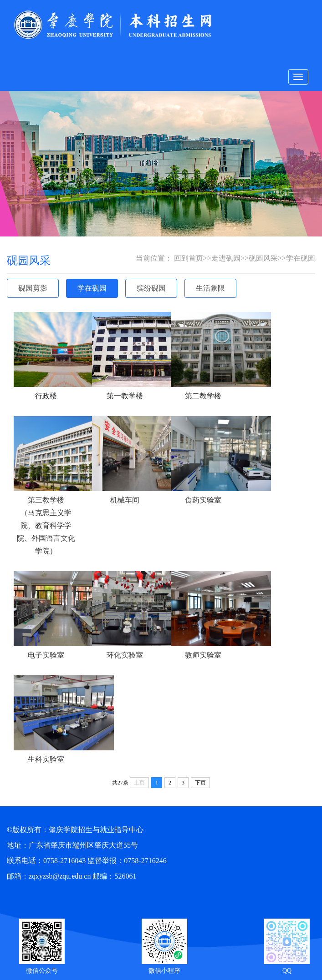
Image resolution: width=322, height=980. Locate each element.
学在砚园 (92, 288)
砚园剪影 (33, 288)
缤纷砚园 (151, 288)
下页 (200, 783)
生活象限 (210, 288)
